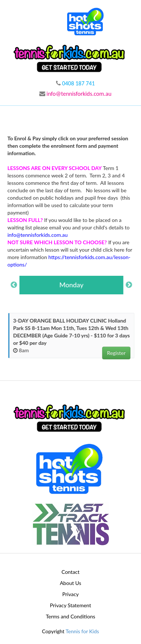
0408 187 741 (76, 83)
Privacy (71, 594)
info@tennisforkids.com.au (76, 94)
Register (117, 353)
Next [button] (130, 285)
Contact (71, 572)
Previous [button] (15, 285)
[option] (72, 285)
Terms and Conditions (71, 616)
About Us (70, 583)
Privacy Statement (70, 605)
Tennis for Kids (82, 631)
